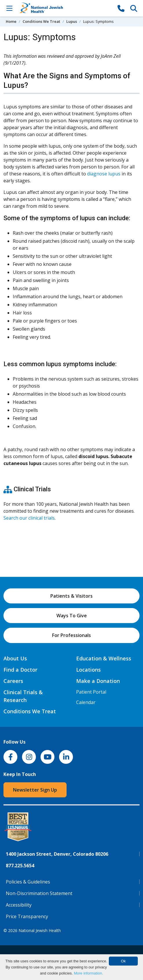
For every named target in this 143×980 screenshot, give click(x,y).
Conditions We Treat (41, 21)
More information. (88, 973)
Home (11, 21)
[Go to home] (65, 8)
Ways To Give (72, 616)
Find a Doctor (20, 670)
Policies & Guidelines (28, 882)
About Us (15, 658)
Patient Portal (91, 692)
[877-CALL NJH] (121, 8)
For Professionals (71, 635)
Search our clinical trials (29, 518)
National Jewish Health (40, 930)
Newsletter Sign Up (35, 790)
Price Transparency (27, 916)
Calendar (86, 702)
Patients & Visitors (71, 596)
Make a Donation (98, 681)
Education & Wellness (104, 658)
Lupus (72, 21)
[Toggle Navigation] (9, 8)
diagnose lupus (104, 174)
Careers (13, 681)
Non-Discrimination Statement (39, 893)
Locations (88, 670)
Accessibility (19, 905)
